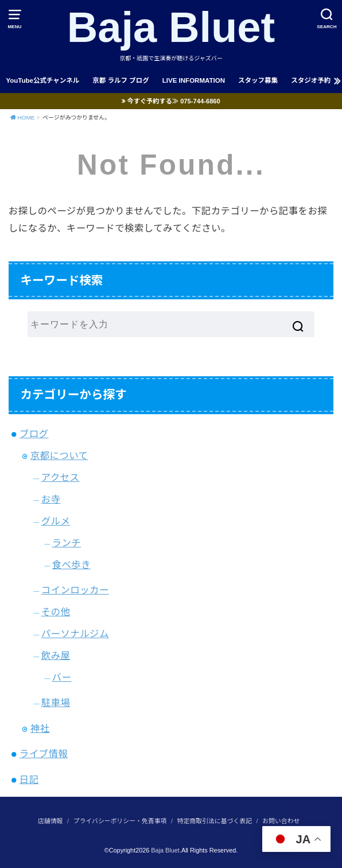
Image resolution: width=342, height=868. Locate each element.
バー (62, 677)
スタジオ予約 (311, 80)
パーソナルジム (75, 634)
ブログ (34, 434)
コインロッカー (75, 590)
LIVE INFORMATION (194, 80)
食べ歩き (72, 565)
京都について (59, 456)
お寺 (51, 499)
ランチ (67, 543)
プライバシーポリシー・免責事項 (120, 821)
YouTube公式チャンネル (42, 80)
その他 (56, 612)
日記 (29, 780)
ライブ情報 (44, 754)
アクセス (61, 477)
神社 (40, 728)
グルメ (56, 521)
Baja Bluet (171, 27)
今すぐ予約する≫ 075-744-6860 (174, 101)
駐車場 (56, 703)
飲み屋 (56, 655)
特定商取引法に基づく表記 (215, 821)
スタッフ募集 (258, 80)
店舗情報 (50, 821)
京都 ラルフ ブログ (121, 80)
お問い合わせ (281, 821)
